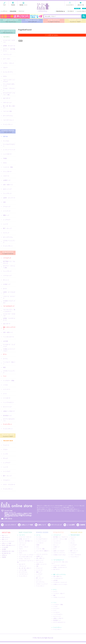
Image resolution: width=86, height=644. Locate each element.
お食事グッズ (7, 180)
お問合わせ (4, 555)
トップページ (4, 11)
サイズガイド (71, 11)
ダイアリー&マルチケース (9, 420)
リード (5, 394)
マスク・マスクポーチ (9, 485)
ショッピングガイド (81, 11)
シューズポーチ (7, 154)
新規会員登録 (13, 11)
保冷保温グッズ (7, 416)
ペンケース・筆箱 (8, 167)
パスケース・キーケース (9, 297)
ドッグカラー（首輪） (9, 381)
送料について (42, 525)
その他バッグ (7, 284)
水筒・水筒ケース (8, 185)
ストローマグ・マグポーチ (9, 315)
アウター (5, 449)
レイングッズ (7, 211)
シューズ (5, 224)
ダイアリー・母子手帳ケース (9, 50)
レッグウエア (7, 220)
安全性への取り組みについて (8, 545)
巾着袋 (5, 158)
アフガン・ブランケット (9, 89)
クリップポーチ (7, 172)
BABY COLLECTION (11, 21)
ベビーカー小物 (7, 111)
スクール (5, 136)
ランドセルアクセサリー (9, 145)
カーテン (5, 359)
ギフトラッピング (56, 525)
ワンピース (6, 445)
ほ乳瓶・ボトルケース (9, 46)
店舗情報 (82, 525)
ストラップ (6, 233)
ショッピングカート (70, 5)
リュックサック (7, 193)
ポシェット (6, 280)
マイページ (22, 11)
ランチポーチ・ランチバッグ (9, 345)
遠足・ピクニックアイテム (9, 328)
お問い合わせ (8, 519)
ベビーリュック (7, 54)
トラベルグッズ (7, 258)
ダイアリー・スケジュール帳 (9, 267)
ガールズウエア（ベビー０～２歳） (9, 94)
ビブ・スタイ (7, 59)
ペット (5, 376)
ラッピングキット (8, 124)
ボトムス (5, 458)
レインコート (7, 389)
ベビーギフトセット (8, 120)
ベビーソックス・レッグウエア (9, 81)
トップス (5, 454)
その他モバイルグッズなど (9, 302)
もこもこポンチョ (8, 72)
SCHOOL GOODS (32, 21)
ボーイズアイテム (8, 116)
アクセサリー (7, 480)
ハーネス (5, 385)
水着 (4, 202)
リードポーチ (7, 398)
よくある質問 (71, 525)
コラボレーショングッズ (9, 241)
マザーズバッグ (7, 103)
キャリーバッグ (7, 407)
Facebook (13, 5)
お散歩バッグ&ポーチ (9, 411)
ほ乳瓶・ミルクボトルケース (9, 319)
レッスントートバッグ (9, 150)
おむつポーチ (7, 98)
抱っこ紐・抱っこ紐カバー (9, 107)
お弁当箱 (5, 341)
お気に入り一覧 (81, 5)
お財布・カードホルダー (9, 293)
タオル (5, 76)
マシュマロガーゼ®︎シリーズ (9, 85)
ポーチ (5, 289)
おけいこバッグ (7, 189)
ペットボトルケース (8, 337)
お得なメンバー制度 (27, 525)
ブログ (4, 5)
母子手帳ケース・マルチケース (9, 262)
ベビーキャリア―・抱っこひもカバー (9, 310)
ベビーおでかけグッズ (9, 306)
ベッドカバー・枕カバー (9, 363)
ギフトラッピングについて (8, 541)
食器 (4, 367)
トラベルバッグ (7, 275)
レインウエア (7, 471)
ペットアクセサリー (8, 402)
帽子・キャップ (7, 228)
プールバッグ (7, 207)
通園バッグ (6, 215)
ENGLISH (77, 8)
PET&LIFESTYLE (54, 21)
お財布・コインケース (9, 198)
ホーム (5, 354)
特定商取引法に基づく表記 (8, 551)
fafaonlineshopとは (61, 11)
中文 (84, 8)
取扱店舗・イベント (23, 5)
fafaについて (5, 535)
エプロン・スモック (8, 63)
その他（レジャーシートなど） (9, 350)
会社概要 (4, 549)
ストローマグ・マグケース (9, 41)
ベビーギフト (6, 37)
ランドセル (6, 141)
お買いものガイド (6, 537)
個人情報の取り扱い (6, 553)
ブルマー (5, 68)
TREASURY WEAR (75, 21)
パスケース (6, 176)
